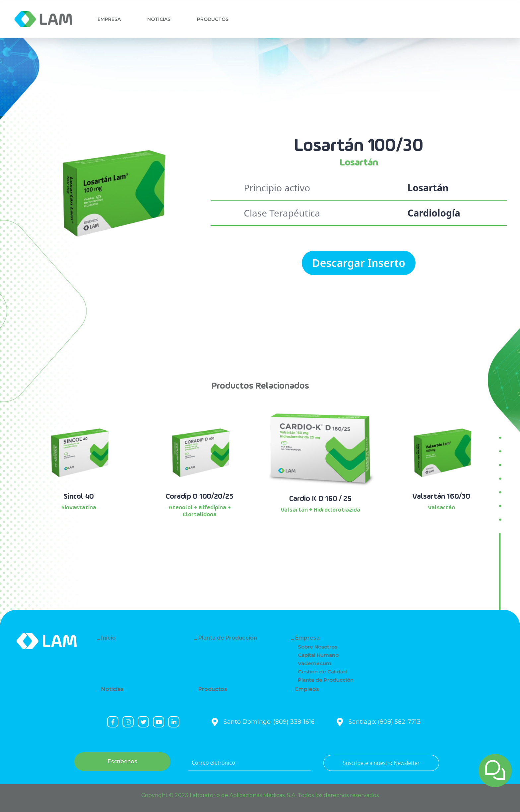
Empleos (307, 689)
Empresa (109, 19)
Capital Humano (318, 655)
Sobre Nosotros (318, 647)
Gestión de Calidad (322, 672)
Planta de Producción (228, 638)
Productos (213, 689)
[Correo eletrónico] (250, 763)
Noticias (160, 19)
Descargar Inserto (359, 263)
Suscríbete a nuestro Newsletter (381, 763)
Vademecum (315, 663)
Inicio (108, 638)
